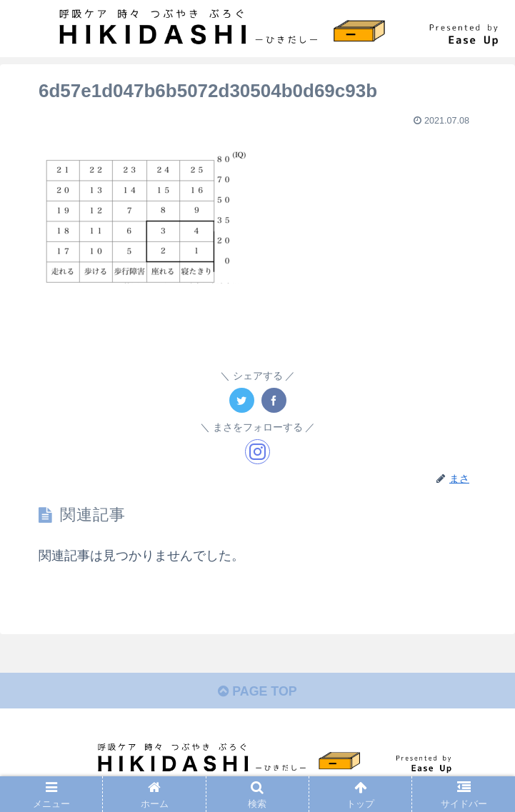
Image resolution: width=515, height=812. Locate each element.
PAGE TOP (257, 691)
